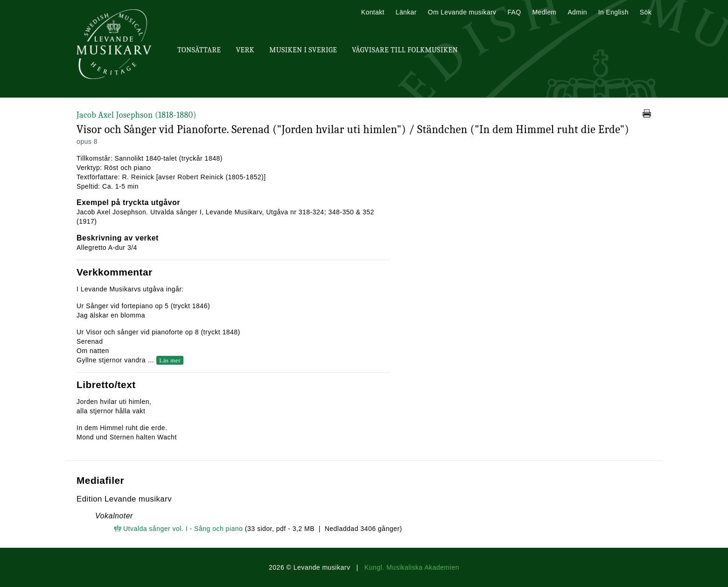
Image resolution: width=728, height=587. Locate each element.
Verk (245, 50)
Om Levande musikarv (462, 12)
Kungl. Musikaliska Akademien (412, 567)
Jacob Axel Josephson (136, 115)
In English (613, 12)
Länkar (406, 12)
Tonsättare (199, 50)
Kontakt (373, 12)
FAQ (514, 12)
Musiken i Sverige (303, 50)
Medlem (544, 12)
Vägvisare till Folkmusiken (405, 50)
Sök (646, 12)
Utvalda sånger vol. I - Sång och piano (183, 529)
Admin (577, 12)
